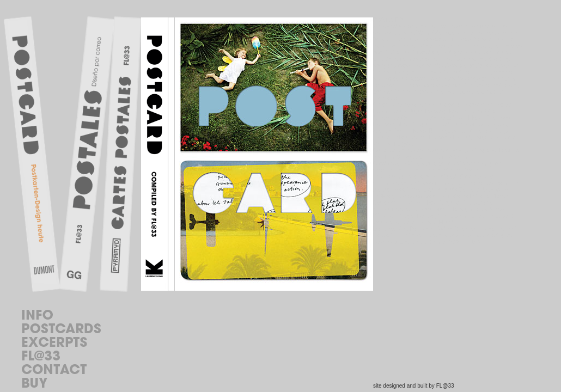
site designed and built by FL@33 (414, 386)
